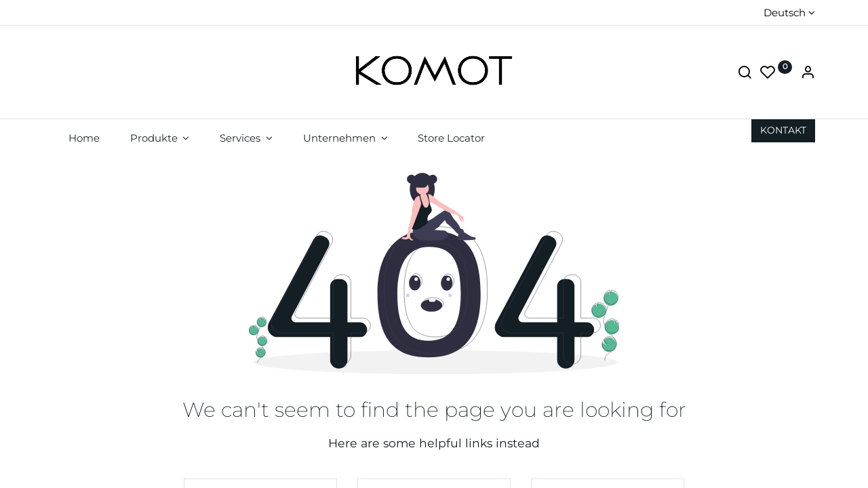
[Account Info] (808, 74)
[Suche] (745, 74)
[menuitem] (84, 138)
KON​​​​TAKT (783, 130)
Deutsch (785, 13)
